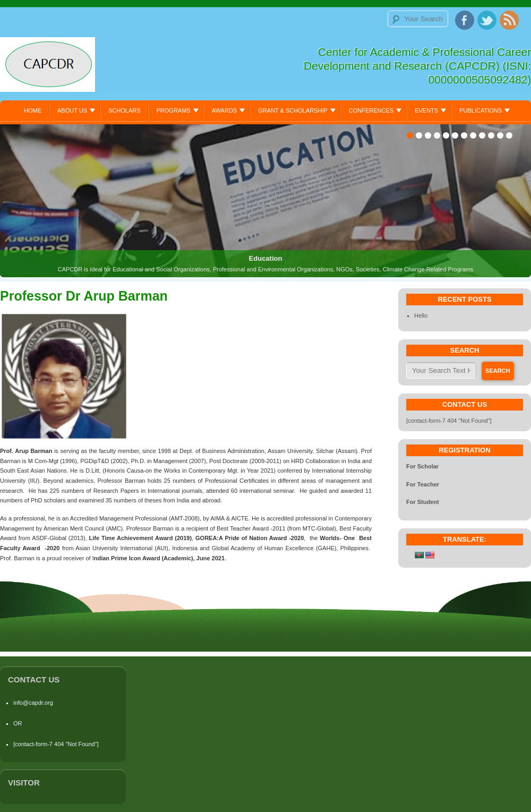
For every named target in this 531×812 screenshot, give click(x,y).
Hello (421, 315)
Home (33, 110)
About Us (72, 110)
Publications (481, 110)
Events (426, 110)
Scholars (125, 110)
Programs (174, 110)
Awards (224, 110)
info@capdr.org (33, 703)
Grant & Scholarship (293, 110)
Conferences (371, 110)
